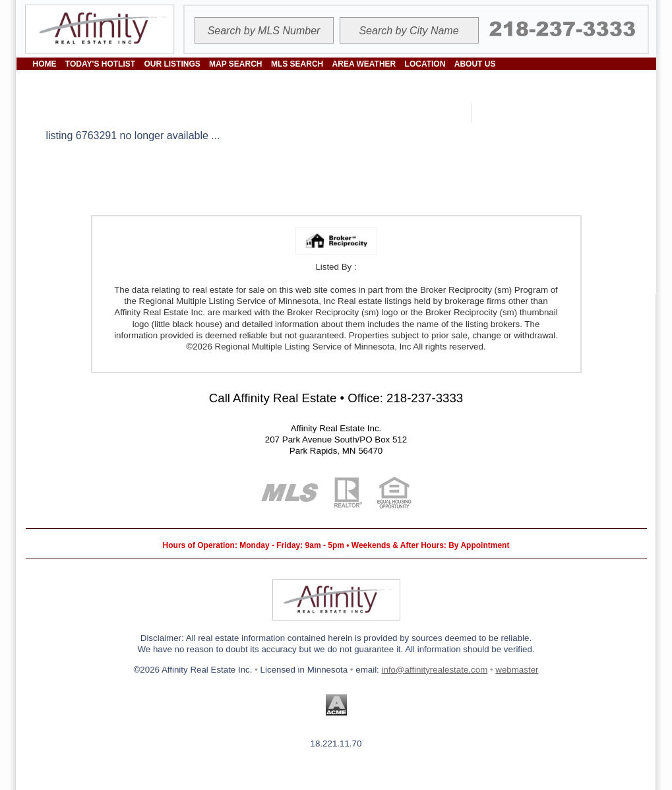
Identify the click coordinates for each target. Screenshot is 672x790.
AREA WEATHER (364, 64)
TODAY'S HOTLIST (100, 64)
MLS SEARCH (297, 64)
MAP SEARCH (235, 64)
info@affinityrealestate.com (435, 670)
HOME (45, 64)
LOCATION (425, 64)
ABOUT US (475, 64)
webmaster (517, 670)
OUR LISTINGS (172, 64)
